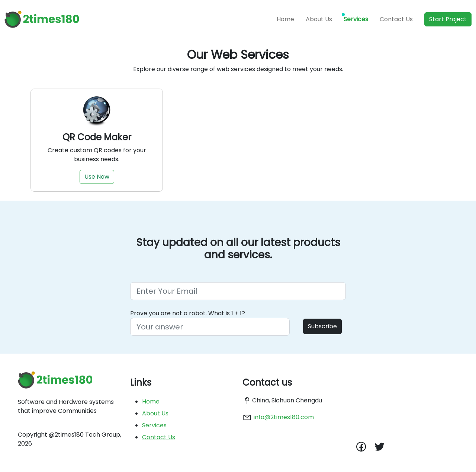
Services (356, 19)
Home (285, 19)
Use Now (97, 177)
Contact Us (396, 19)
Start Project (448, 19)
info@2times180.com (284, 417)
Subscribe (322, 326)
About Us (319, 19)
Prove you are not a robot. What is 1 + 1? (188, 313)
